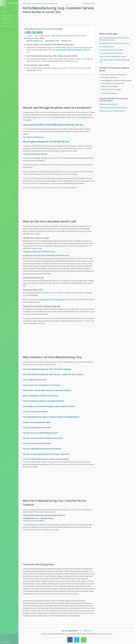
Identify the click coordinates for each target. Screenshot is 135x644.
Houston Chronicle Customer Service (112, 111)
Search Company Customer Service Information (7, 17)
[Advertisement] (59, 90)
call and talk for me (45, 300)
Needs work (88, 631)
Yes (81, 631)
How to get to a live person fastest (111, 50)
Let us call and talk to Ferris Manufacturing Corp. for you (53, 125)
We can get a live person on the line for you (46, 141)
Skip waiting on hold (52, 41)
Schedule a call (66, 41)
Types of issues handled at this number (113, 57)
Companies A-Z (7, 23)
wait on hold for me (61, 300)
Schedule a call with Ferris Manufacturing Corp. (39, 251)
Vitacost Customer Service (108, 104)
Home (3, 12)
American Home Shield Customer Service (113, 108)
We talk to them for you (35, 41)
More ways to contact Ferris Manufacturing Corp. (114, 61)
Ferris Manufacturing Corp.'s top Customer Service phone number (114, 39)
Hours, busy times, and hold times (111, 53)
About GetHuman (7, 26)
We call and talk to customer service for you (114, 43)
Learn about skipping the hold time (35, 154)
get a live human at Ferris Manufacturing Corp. (72, 50)
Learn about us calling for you (33, 137)
